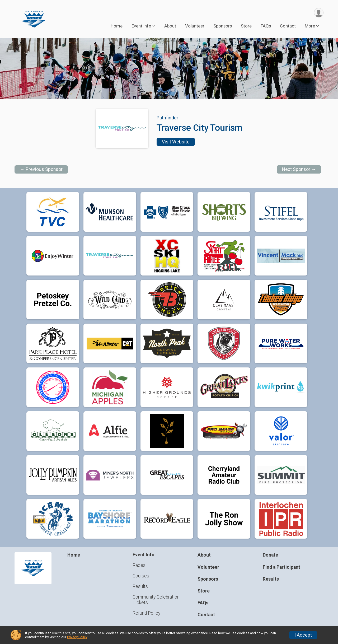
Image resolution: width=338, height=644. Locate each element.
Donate (270, 555)
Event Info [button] (141, 26)
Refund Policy (146, 613)
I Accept (303, 635)
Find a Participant (281, 567)
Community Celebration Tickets (156, 600)
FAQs (266, 26)
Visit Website (176, 142)
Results (140, 586)
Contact (288, 26)
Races (139, 565)
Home (117, 26)
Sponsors (223, 26)
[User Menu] (319, 13)
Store (246, 26)
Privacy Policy (77, 637)
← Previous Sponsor (41, 170)
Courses (141, 576)
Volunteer (195, 26)
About (170, 26)
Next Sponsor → (299, 170)
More (310, 26)
